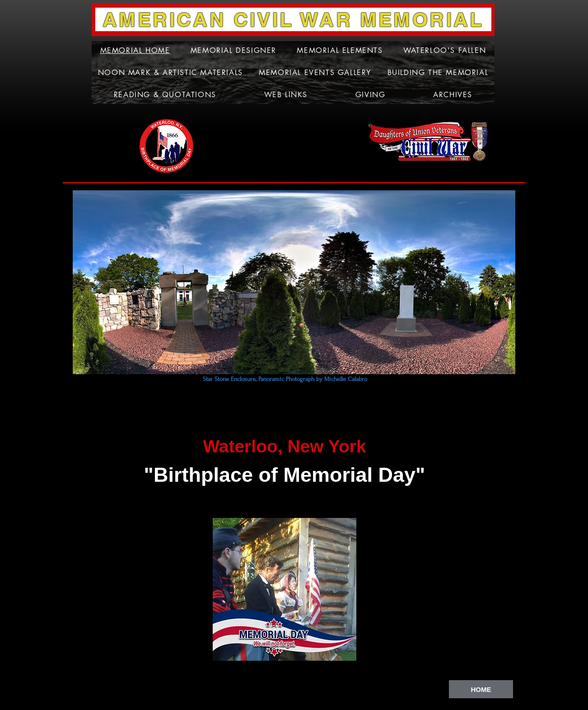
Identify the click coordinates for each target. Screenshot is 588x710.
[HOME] (481, 689)
